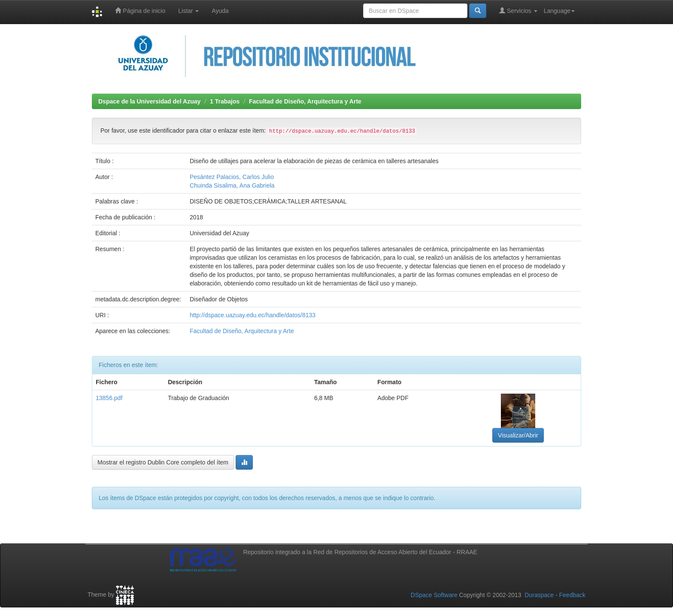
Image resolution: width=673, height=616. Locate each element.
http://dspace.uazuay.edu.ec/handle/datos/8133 (253, 315)
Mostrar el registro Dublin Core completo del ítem (163, 462)
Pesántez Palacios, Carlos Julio (232, 177)
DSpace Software (434, 595)
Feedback (572, 595)
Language (559, 11)
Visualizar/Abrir (518, 435)
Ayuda (220, 11)
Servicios (518, 11)
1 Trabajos (225, 101)
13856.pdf (109, 398)
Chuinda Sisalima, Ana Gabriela (232, 185)
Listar (188, 11)
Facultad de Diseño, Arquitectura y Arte (305, 101)
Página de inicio (140, 11)
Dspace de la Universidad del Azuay (149, 101)
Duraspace (539, 595)
